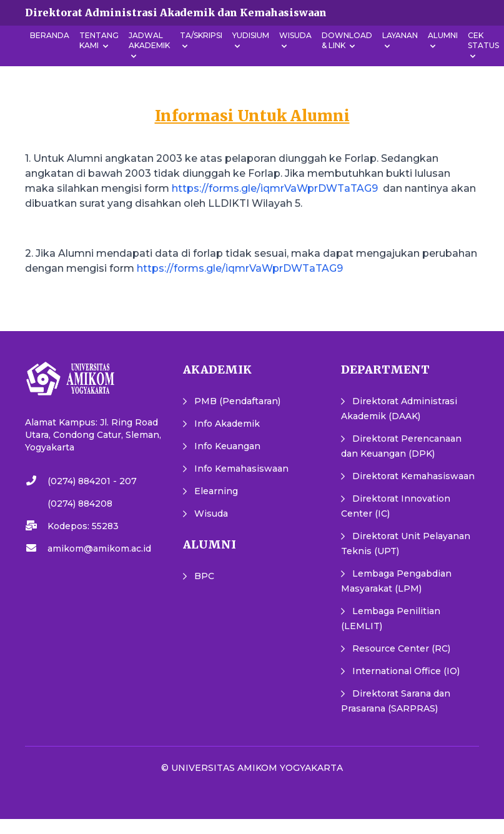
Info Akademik (227, 424)
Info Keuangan (227, 446)
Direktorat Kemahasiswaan (413, 476)
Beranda (50, 35)
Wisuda (211, 514)
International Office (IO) (406, 671)
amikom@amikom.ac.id (99, 549)
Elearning (216, 491)
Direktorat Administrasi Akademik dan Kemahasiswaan (176, 12)
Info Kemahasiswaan (241, 469)
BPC (204, 576)
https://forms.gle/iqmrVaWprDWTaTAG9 (275, 188)
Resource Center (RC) (401, 648)
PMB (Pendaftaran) (237, 401)
